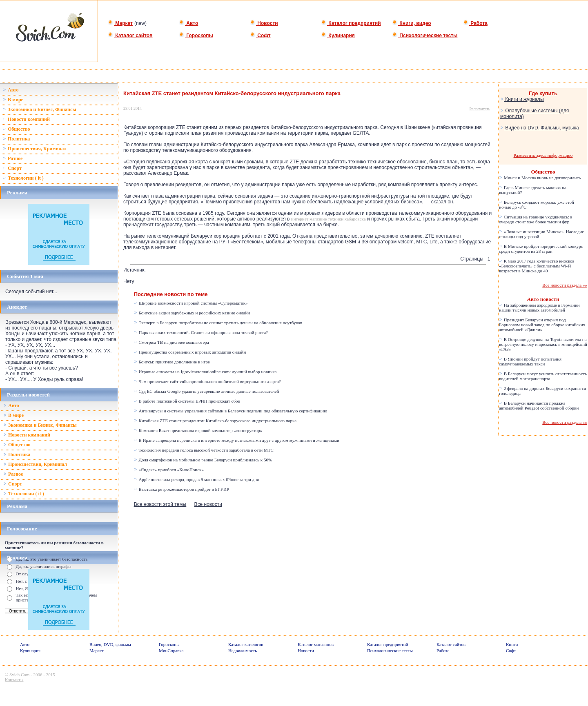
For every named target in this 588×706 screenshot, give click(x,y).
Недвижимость (243, 650)
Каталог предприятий (351, 23)
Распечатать (480, 109)
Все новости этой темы (160, 504)
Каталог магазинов (316, 644)
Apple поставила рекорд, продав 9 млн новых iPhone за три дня (197, 479)
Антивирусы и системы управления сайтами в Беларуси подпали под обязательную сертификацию (231, 411)
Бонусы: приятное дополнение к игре (172, 362)
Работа (475, 23)
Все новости (208, 504)
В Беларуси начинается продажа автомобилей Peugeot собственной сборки (539, 405)
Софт (260, 36)
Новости (264, 23)
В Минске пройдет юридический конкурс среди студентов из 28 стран (541, 249)
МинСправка (171, 650)
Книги (512, 644)
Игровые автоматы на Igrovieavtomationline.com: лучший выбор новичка (205, 372)
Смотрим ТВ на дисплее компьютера (171, 342)
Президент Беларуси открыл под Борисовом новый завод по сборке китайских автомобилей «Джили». (542, 325)
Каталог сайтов (130, 36)
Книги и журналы (522, 99)
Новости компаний (26, 119)
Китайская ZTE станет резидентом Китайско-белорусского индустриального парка (215, 421)
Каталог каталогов (246, 644)
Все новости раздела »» (565, 285)
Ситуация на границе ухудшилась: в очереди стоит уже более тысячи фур (536, 219)
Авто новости (543, 299)
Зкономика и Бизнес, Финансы (40, 109)
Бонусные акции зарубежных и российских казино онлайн (192, 313)
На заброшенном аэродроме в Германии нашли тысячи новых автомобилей (539, 307)
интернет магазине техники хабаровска (329, 219)
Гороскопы (196, 36)
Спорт (12, 168)
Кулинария (338, 36)
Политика (16, 139)
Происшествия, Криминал (35, 149)
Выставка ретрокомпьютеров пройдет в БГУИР (182, 489)
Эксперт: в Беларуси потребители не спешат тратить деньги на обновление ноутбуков (218, 323)
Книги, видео (412, 23)
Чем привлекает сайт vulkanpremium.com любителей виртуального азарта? (207, 381)
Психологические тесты (425, 36)
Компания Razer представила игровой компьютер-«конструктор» (198, 430)
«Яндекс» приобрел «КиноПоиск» (169, 470)
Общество (17, 129)
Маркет (120, 23)
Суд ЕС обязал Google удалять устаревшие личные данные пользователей (207, 391)
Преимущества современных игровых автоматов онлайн (190, 352)
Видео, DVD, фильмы (110, 644)
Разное (13, 158)
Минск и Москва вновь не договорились (540, 178)
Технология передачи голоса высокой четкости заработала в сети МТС (204, 450)
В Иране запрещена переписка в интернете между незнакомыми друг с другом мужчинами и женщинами (237, 440)
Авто (188, 23)
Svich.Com (19, 675)
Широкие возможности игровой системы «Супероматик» (191, 303)
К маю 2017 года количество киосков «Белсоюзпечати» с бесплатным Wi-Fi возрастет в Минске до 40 (537, 266)
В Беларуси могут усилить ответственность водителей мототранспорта (543, 376)
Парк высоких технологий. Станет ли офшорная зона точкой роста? (201, 332)
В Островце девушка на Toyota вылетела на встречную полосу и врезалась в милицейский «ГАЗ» (543, 344)
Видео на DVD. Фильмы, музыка (540, 128)
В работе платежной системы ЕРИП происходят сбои (187, 401)
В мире (13, 100)
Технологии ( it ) (23, 178)
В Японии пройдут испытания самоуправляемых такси (530, 361)
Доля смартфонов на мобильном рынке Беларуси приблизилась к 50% (203, 460)
